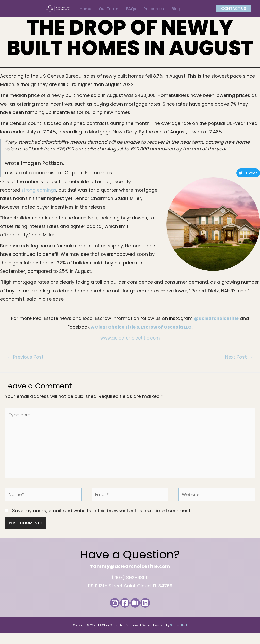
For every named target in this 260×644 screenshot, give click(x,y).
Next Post (238, 362)
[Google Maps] (137, 614)
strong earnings (39, 195)
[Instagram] (109, 614)
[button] (233, 11)
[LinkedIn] (151, 614)
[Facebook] (123, 614)
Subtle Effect (179, 636)
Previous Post (27, 362)
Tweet (248, 178)
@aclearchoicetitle (216, 323)
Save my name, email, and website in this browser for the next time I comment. (102, 521)
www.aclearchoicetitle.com (130, 343)
